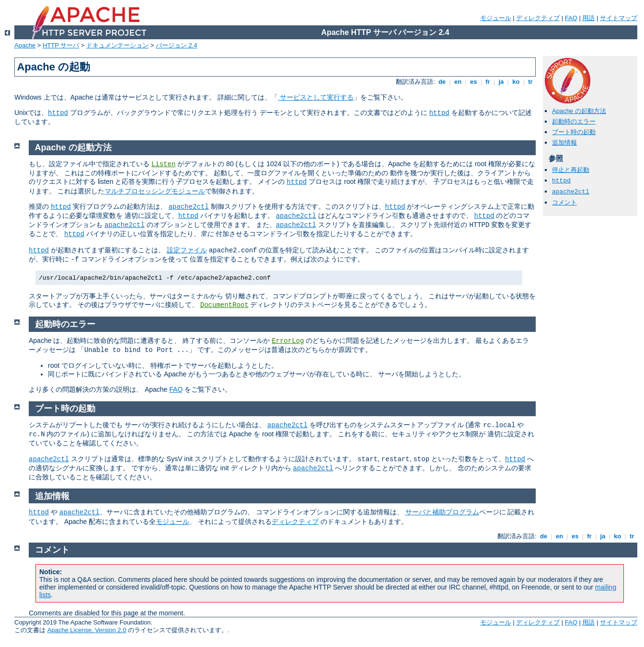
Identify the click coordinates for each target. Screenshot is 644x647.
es (473, 82)
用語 (588, 18)
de (442, 82)
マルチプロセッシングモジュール (155, 191)
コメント (564, 202)
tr (531, 82)
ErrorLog (288, 341)
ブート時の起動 (574, 132)
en (458, 82)
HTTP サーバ (61, 45)
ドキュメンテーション (117, 45)
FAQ (571, 18)
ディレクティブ (538, 18)
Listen (163, 164)
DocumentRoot (224, 305)
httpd (58, 113)
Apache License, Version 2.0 (87, 630)
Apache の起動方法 (579, 111)
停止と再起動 (571, 170)
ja (501, 82)
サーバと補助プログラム (442, 512)
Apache (25, 45)
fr (488, 82)
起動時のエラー (574, 121)
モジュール (496, 18)
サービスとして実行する (316, 97)
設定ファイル (187, 250)
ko (516, 82)
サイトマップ (619, 18)
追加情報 (564, 142)
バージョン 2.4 (177, 45)
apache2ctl (571, 192)
